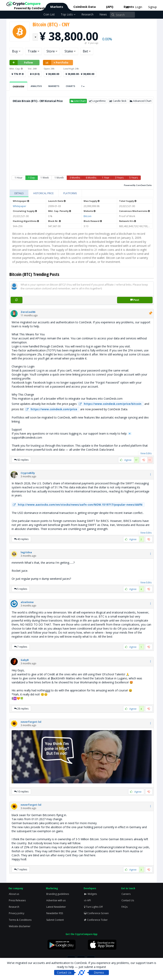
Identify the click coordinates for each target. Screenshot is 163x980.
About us (14, 894)
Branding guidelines (58, 894)
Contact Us (128, 900)
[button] (78, 101)
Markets (57, 7)
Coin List (49, 14)
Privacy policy (17, 913)
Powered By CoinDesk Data (138, 185)
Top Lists (68, 14)
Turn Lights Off (93, 907)
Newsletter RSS (55, 913)
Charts (70, 86)
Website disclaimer (20, 926)
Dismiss (99, 972)
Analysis (36, 86)
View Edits (146, 453)
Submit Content (55, 920)
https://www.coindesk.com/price (51, 409)
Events (129, 7)
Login (139, 7)
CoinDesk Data (85, 7)
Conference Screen (96, 913)
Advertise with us (56, 900)
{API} (110, 7)
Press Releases (17, 900)
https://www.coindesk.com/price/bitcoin (110, 404)
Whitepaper (20, 206)
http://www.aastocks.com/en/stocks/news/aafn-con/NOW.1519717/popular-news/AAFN (77, 505)
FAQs (125, 907)
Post (135, 300)
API (87, 900)
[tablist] (82, 193)
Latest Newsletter (56, 907)
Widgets (90, 894)
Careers (126, 894)
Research (87, 14)
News (103, 14)
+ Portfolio (56, 63)
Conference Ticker (96, 920)
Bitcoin (88, 216)
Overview (18, 86)
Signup (152, 7)
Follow (21, 63)
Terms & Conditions (20, 920)
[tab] (19, 193)
